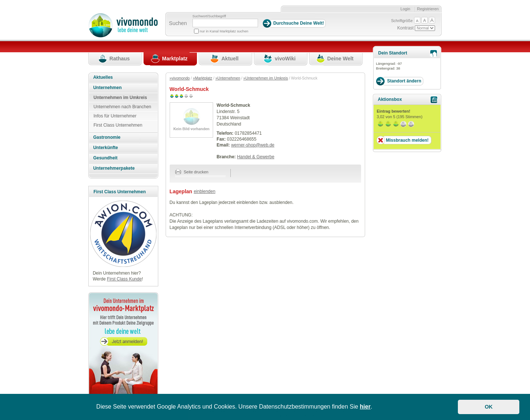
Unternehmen (107, 88)
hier (365, 407)
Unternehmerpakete (114, 168)
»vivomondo (180, 78)
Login (405, 9)
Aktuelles (103, 77)
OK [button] (489, 407)
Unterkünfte (105, 148)
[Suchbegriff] (225, 23)
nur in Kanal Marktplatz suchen (224, 31)
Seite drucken (192, 172)
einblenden (204, 191)
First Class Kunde (124, 279)
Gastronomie (107, 137)
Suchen (178, 23)
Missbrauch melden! (407, 140)
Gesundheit (105, 158)
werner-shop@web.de (253, 145)
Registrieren (428, 9)
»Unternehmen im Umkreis (266, 78)
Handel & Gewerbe (256, 157)
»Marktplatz (203, 78)
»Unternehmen (228, 78)
